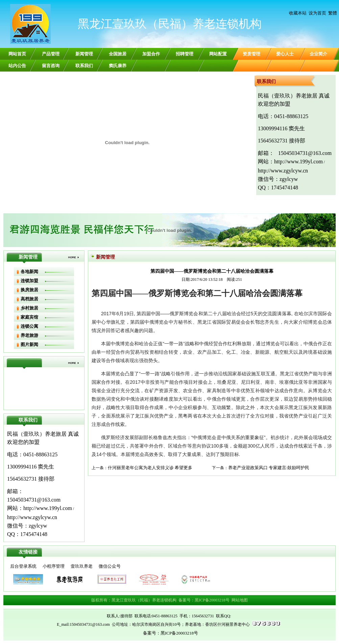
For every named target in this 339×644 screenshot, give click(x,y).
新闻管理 (84, 54)
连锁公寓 (29, 326)
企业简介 (318, 54)
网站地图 (240, 600)
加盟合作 (151, 54)
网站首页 (17, 54)
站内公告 (17, 66)
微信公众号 (110, 566)
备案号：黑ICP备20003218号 (204, 600)
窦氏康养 (118, 66)
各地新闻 (29, 272)
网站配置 (218, 54)
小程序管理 (54, 566)
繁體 (333, 13)
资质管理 (251, 54)
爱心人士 (285, 54)
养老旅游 (29, 335)
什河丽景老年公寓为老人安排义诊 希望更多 (150, 468)
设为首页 (317, 13)
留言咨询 (51, 66)
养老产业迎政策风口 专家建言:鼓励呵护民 (269, 468)
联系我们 (84, 66)
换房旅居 (29, 290)
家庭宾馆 (29, 317)
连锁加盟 (29, 281)
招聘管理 (185, 54)
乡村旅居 (29, 308)
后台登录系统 (23, 566)
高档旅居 (29, 299)
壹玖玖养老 (82, 566)
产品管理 (51, 54)
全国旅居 (118, 54)
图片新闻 (29, 344)
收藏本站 (298, 13)
